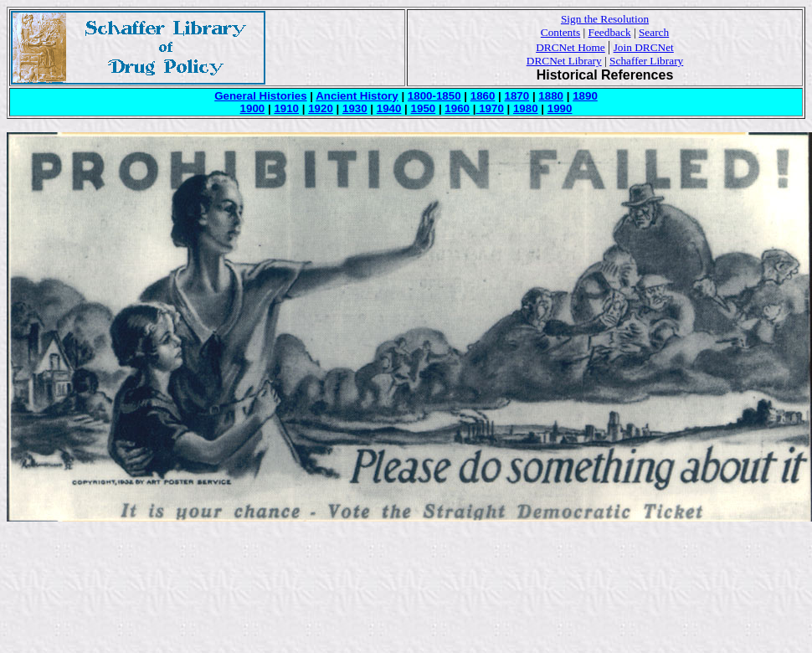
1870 (517, 96)
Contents (560, 32)
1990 (560, 108)
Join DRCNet (644, 47)
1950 (424, 108)
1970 (489, 108)
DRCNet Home (570, 47)
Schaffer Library (646, 61)
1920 (321, 108)
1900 (253, 108)
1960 (457, 108)
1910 (286, 108)
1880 (551, 96)
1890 (585, 96)
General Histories (260, 96)
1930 (355, 108)
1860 (483, 96)
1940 (389, 108)
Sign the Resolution (605, 19)
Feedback (610, 32)
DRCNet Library (564, 61)
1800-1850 (434, 96)
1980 (526, 108)
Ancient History (357, 96)
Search (654, 32)
